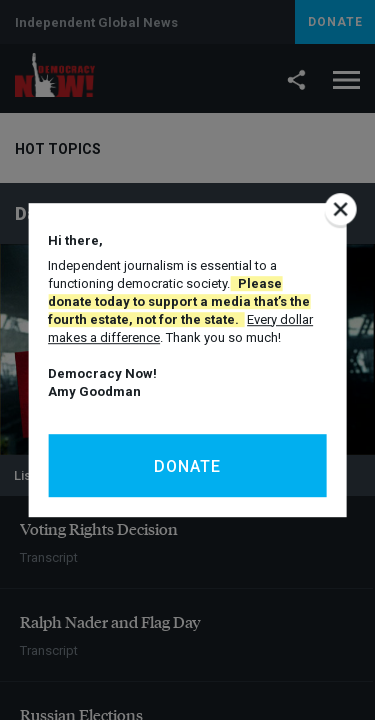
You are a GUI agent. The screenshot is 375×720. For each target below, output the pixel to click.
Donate (187, 466)
